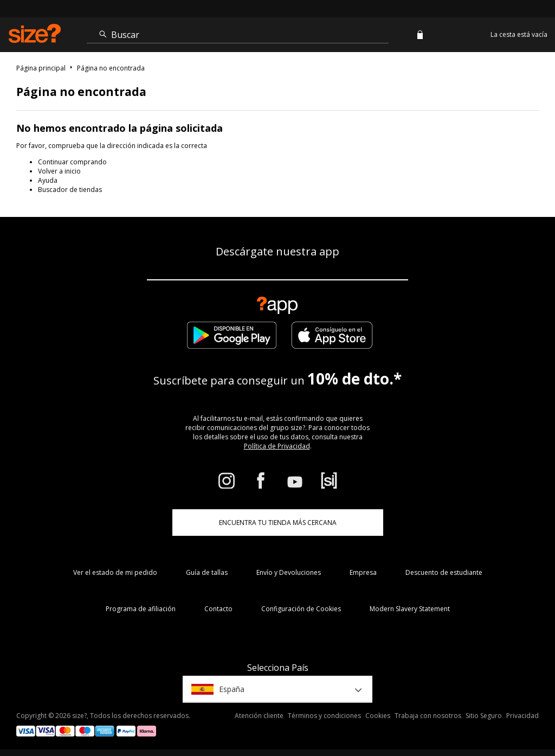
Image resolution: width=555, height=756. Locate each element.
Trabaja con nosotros (428, 716)
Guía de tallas (207, 572)
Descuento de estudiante (444, 572)
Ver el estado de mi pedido (115, 572)
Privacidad (522, 716)
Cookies (378, 716)
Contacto (218, 609)
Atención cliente (259, 716)
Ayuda (48, 180)
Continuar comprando (72, 162)
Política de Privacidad (277, 446)
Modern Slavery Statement (410, 609)
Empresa (363, 572)
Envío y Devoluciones (289, 572)
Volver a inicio (59, 171)
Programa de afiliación (141, 609)
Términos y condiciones (324, 716)
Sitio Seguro (484, 716)
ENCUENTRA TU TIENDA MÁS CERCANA (278, 523)
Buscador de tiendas (70, 190)
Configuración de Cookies (301, 609)
